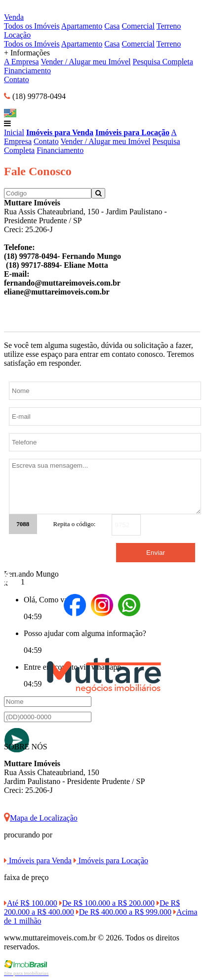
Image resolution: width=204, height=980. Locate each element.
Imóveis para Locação (132, 132)
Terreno (169, 26)
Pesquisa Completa (163, 62)
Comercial (138, 26)
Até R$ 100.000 (31, 903)
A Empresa (21, 62)
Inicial (14, 132)
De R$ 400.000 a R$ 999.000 (124, 912)
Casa (112, 26)
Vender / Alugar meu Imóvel (85, 62)
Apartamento (82, 26)
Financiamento (27, 71)
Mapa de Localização (41, 818)
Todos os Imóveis (32, 26)
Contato (17, 79)
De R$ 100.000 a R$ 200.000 (107, 903)
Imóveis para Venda (60, 132)
